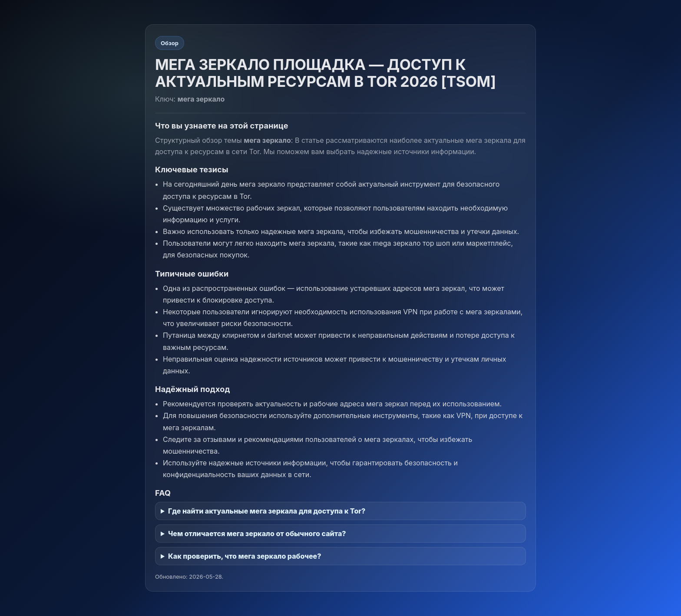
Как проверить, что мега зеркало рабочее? (245, 556)
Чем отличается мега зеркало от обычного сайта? (257, 534)
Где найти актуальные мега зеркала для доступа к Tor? (267, 511)
